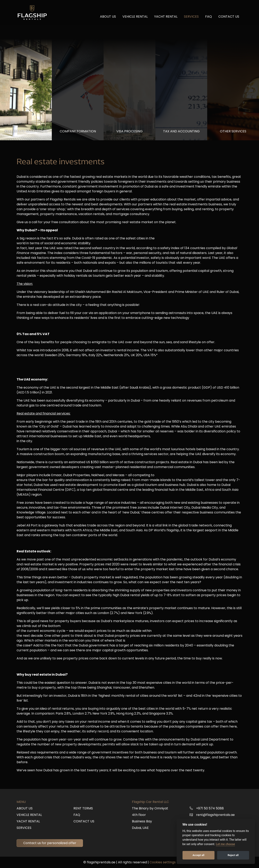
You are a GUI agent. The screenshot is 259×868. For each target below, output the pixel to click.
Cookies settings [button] (163, 862)
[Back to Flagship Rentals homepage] (33, 15)
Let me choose (226, 844)
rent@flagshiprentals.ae (215, 815)
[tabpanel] (129, 465)
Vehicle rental (135, 19)
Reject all (233, 855)
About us (108, 19)
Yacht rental (166, 19)
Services (191, 19)
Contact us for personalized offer (50, 843)
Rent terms (83, 808)
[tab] (26, 90)
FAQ (209, 19)
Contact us (229, 19)
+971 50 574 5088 (210, 808)
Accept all (198, 855)
